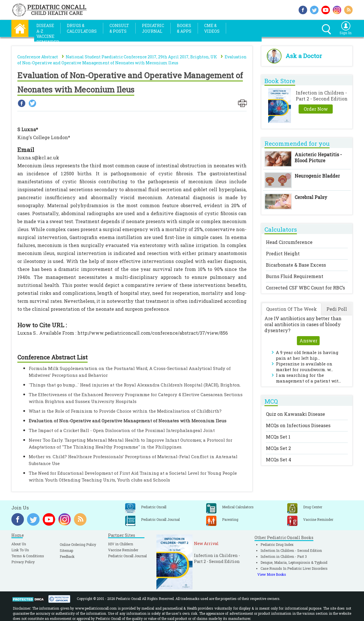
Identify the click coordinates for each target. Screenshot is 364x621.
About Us (19, 544)
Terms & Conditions (28, 556)
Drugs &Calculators (82, 28)
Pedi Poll (337, 309)
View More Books (272, 574)
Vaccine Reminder (123, 550)
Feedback (67, 556)
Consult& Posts (119, 28)
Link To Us (20, 550)
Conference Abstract (38, 57)
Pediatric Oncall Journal (127, 556)
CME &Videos (212, 28)
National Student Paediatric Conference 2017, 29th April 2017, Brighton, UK (141, 57)
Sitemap (66, 550)
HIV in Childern (121, 544)
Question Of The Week (291, 309)
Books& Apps (184, 28)
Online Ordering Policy (78, 544)
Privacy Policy (23, 562)
